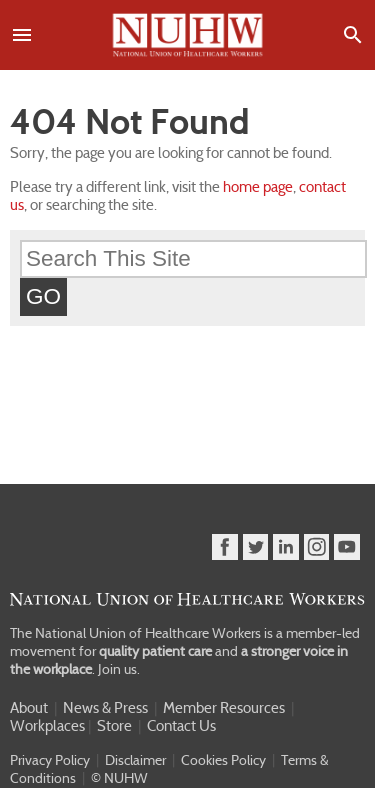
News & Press (105, 708)
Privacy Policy (50, 760)
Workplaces (47, 726)
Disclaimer (135, 760)
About (29, 708)
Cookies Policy (223, 760)
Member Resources (224, 708)
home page (258, 187)
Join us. (119, 669)
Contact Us (181, 726)
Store (114, 726)
